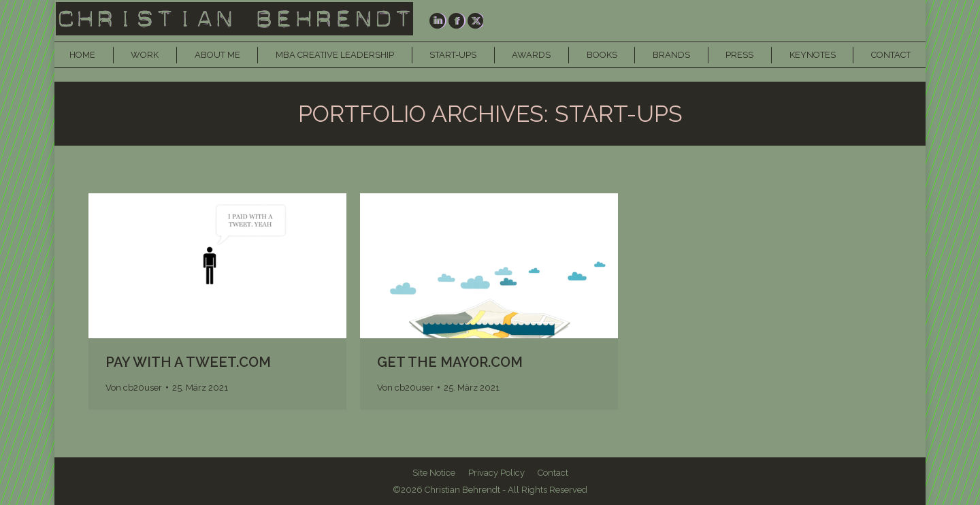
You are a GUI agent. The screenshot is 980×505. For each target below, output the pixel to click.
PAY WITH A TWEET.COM (188, 362)
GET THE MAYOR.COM (450, 362)
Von (134, 388)
